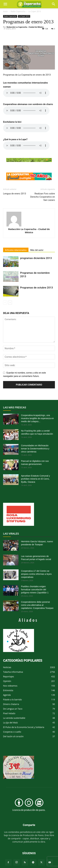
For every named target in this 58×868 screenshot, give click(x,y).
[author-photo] (29, 219)
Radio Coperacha (18, 11)
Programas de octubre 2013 (37, 288)
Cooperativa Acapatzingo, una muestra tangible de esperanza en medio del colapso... (37, 418)
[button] (54, 4)
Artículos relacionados (16, 250)
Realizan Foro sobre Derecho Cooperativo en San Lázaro (43, 197)
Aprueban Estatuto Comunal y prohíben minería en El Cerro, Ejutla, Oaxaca (35, 479)
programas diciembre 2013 (36, 258)
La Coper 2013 (34, 11)
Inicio (5, 11)
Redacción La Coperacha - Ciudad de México (25, 27)
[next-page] (10, 303)
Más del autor (37, 250)
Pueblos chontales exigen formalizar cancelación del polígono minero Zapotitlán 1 (35, 590)
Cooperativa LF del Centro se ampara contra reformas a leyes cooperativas (36, 574)
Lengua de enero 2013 (15, 194)
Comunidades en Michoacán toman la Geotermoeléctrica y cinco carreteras (35, 449)
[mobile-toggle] (5, 4)
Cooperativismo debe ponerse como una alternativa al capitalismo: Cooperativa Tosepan (37, 605)
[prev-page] (5, 303)
